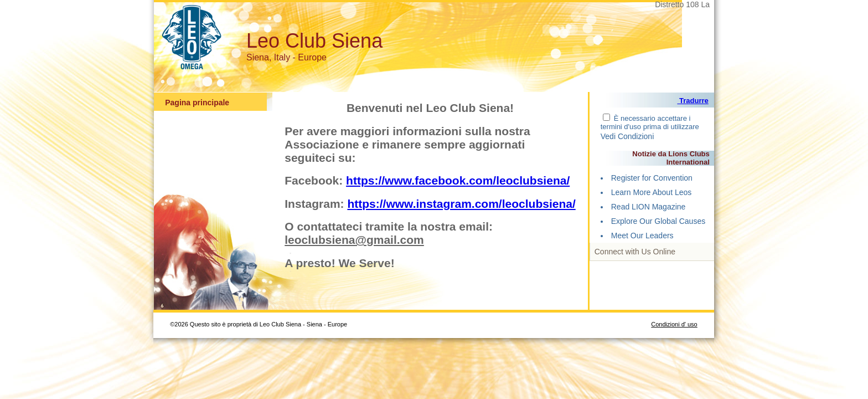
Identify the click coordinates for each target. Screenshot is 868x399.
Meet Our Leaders (642, 236)
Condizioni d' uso (674, 324)
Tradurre (693, 101)
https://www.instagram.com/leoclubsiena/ (461, 204)
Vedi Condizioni (627, 136)
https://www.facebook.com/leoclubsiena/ (458, 180)
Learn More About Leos (652, 192)
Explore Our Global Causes (658, 221)
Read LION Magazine (649, 207)
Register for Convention (652, 178)
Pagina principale (197, 103)
